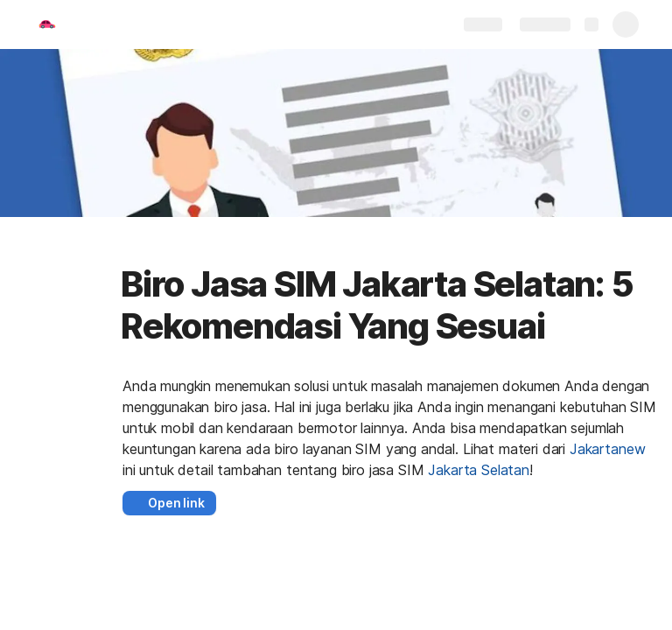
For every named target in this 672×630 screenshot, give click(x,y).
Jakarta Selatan (479, 470)
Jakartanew (607, 449)
